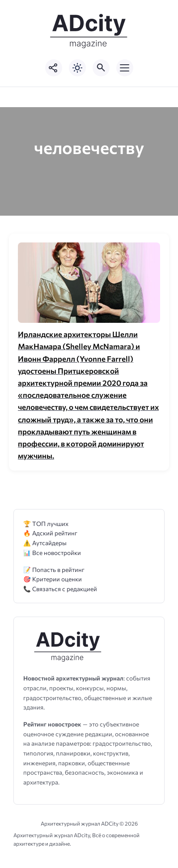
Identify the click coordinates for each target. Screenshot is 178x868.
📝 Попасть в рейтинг (54, 570)
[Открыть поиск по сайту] (101, 68)
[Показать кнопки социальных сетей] (54, 68)
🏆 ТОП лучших (46, 524)
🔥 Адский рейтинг (50, 533)
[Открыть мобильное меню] (125, 68)
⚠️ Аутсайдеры (45, 543)
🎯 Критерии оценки (53, 579)
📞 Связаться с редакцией (60, 589)
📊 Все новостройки (52, 553)
